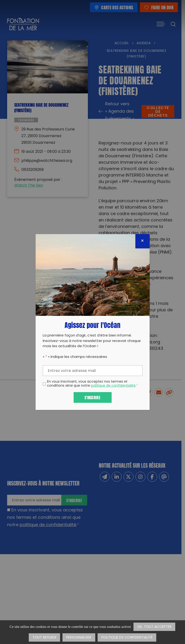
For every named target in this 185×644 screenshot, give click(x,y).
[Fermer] (142, 241)
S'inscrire (92, 397)
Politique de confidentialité (127, 638)
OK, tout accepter (154, 627)
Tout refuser (44, 638)
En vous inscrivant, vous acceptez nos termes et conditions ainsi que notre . (92, 384)
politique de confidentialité (113, 386)
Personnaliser (79, 638)
